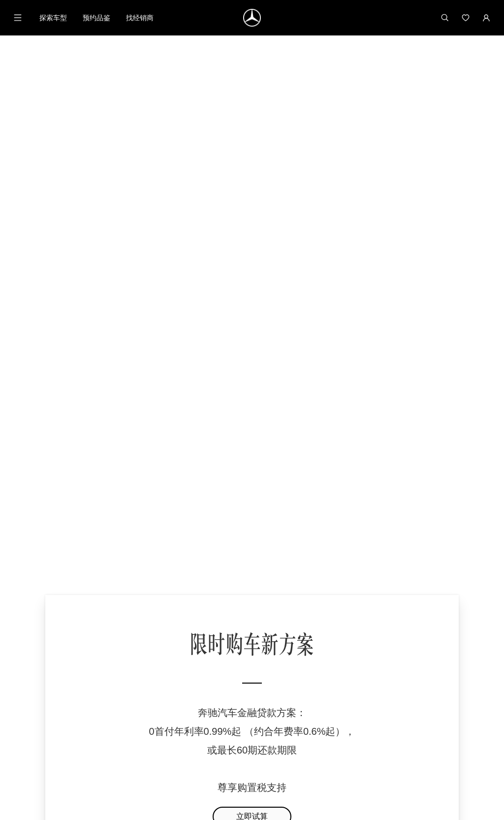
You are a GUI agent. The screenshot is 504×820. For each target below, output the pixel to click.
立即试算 (252, 322)
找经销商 (140, 18)
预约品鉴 (96, 18)
